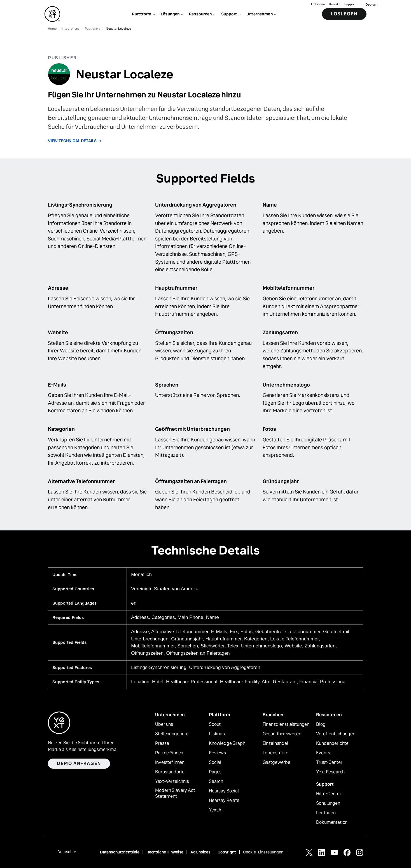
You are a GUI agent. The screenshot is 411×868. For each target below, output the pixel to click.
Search (216, 782)
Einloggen (318, 4)
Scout (215, 724)
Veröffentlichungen (336, 734)
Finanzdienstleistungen (286, 724)
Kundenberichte (332, 743)
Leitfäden (326, 813)
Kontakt (335, 4)
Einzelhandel (275, 743)
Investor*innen (170, 762)
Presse (162, 743)
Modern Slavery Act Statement (175, 793)
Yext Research (330, 772)
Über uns (164, 724)
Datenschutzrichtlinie (120, 852)
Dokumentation (332, 822)
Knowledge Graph (227, 743)
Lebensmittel (276, 753)
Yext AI (216, 810)
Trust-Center (329, 762)
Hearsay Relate (224, 801)
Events (323, 753)
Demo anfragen (79, 763)
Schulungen (328, 803)
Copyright (227, 852)
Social (215, 762)
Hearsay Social (224, 791)
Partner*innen (169, 753)
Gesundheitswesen (282, 734)
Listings (217, 734)
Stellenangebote (172, 734)
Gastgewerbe (276, 762)
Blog (321, 724)
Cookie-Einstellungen (263, 852)
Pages (215, 772)
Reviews (217, 753)
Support (350, 4)
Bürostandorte (170, 772)
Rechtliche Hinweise (165, 852)
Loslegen (344, 14)
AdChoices (200, 852)
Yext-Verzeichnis (172, 782)
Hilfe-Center (329, 794)
